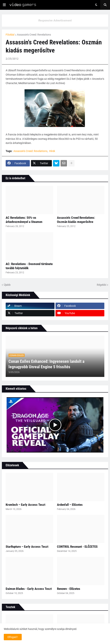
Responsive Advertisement (55, 21)
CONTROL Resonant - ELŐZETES (77, 547)
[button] (4, 5)
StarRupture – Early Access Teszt (27, 547)
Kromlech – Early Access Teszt (25, 505)
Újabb (7, 285)
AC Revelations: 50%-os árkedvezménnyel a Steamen (24, 220)
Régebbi (102, 285)
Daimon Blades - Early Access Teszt (29, 589)
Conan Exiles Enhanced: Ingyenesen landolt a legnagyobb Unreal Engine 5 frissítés (46, 364)
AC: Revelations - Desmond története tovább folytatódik (29, 266)
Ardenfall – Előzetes (70, 505)
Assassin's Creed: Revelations (34, 35)
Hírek (52, 151)
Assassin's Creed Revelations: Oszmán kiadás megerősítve (76, 220)
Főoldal (10, 35)
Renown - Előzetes (69, 589)
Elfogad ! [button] (13, 637)
